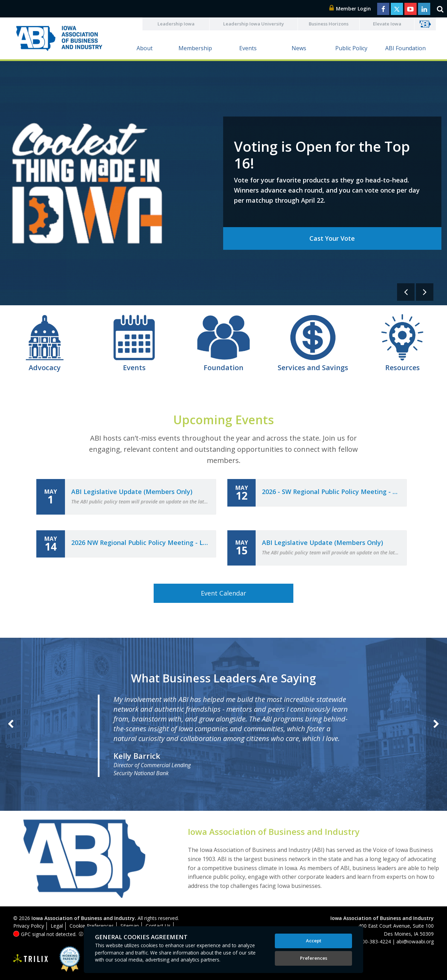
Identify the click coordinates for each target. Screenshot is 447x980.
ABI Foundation (405, 48)
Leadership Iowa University (254, 24)
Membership (195, 48)
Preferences (314, 958)
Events (248, 48)
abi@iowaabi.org (415, 941)
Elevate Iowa (387, 24)
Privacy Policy (29, 926)
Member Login (350, 9)
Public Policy (351, 48)
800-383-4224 (375, 941)
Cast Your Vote (332, 238)
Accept (314, 941)
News (299, 48)
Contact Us (158, 926)
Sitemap (130, 926)
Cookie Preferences (92, 926)
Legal (57, 926)
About (145, 48)
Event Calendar (223, 593)
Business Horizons (329, 24)
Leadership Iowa (176, 24)
